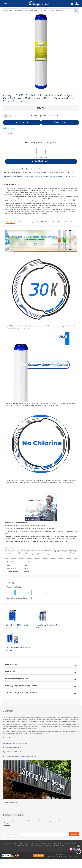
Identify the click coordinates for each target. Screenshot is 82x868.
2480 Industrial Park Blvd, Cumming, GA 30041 (21, 756)
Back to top (78, 851)
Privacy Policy (23, 843)
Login (63, 845)
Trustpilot (9, 133)
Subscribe (74, 834)
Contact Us (47, 845)
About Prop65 (57, 843)
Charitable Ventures (70, 843)
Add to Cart (22, 122)
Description (11, 222)
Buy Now (60, 122)
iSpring (26, 568)
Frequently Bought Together (39, 222)
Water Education (36, 845)
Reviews (22, 222)
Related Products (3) (59, 222)
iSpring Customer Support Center (17, 743)
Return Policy (34, 843)
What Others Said (23, 845)
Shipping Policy (46, 843)
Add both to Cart (41, 161)
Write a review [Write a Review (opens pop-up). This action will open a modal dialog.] (9, 128)
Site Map (56, 845)
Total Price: (39, 116)
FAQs (15, 843)
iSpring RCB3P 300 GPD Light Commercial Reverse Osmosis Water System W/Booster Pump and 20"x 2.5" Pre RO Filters (20, 625)
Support (74, 222)
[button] (77, 4)
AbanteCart (67, 854)
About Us (8, 843)
